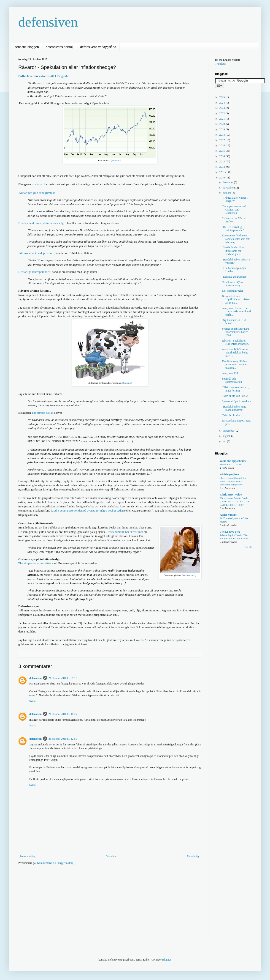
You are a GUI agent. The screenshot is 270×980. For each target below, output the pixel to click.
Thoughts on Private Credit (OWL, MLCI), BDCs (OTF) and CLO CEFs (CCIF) (235, 501)
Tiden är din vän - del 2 (235, 396)
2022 (223, 113)
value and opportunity (233, 461)
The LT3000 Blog (230, 532)
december (228, 182)
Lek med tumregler (232, 291)
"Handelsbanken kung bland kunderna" (234, 408)
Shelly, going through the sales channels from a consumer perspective (233, 481)
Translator (221, 64)
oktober (227, 193)
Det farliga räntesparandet (34, 272)
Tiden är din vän (231, 415)
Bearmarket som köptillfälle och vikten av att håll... (236, 300)
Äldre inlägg (193, 856)
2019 (223, 129)
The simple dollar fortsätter (35, 563)
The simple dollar (42, 413)
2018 (223, 135)
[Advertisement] (97, 904)
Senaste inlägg (27, 856)
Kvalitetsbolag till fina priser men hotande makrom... (234, 365)
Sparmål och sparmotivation (232, 380)
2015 (223, 151)
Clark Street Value (231, 495)
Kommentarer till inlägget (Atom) (56, 863)
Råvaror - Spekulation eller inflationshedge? (236, 342)
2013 (223, 162)
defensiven (48, 22)
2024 (223, 103)
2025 (223, 97)
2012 (223, 167)
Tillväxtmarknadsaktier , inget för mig (235, 389)
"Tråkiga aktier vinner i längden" (235, 199)
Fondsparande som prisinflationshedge (42, 223)
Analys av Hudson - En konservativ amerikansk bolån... (237, 311)
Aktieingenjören (229, 474)
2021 (223, 119)
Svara (32, 701)
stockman (37, 184)
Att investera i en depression (36, 253)
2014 (223, 156)
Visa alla (248, 547)
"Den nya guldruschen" (235, 277)
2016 (223, 145)
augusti (227, 436)
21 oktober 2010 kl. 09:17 (63, 678)
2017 (223, 140)
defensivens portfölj (60, 47)
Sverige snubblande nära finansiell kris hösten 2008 (235, 332)
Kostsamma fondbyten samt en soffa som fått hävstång (236, 239)
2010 (223, 178)
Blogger (167, 960)
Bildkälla (116, 160)
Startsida (111, 856)
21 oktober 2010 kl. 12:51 (63, 739)
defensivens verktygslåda (98, 47)
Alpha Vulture (228, 515)
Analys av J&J (230, 373)
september (229, 431)
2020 (223, 124)
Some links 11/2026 (230, 464)
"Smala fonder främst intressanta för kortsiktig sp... (234, 251)
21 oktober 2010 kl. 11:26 (63, 714)
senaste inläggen (27, 47)
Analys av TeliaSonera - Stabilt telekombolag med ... (235, 353)
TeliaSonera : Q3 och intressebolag (234, 284)
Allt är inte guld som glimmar (37, 193)
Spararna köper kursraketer (237, 401)
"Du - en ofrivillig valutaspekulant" (233, 229)
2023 (223, 108)
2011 (223, 172)
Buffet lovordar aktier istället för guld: (43, 76)
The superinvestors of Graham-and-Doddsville (234, 210)
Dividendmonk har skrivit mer (125, 532)
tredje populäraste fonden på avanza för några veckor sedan (88, 511)
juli (225, 441)
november (228, 188)
